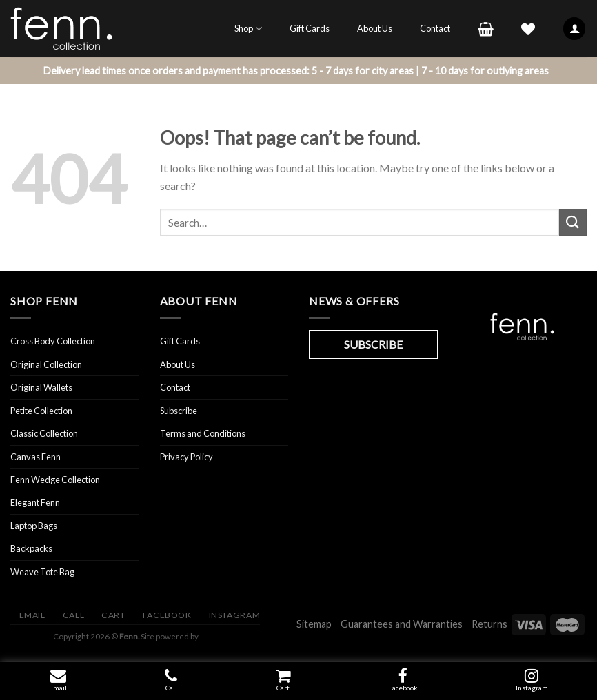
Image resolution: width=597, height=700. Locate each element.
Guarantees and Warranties (402, 624)
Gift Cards (310, 28)
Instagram (235, 615)
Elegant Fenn (35, 502)
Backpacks (31, 548)
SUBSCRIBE (373, 344)
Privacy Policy (186, 457)
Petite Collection (41, 411)
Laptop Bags (34, 526)
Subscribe (179, 411)
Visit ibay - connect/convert (210, 637)
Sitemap (314, 624)
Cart (283, 688)
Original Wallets (41, 387)
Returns (489, 624)
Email (58, 688)
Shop (248, 29)
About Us (375, 28)
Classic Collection (44, 433)
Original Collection (46, 364)
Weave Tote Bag (42, 572)
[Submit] (573, 222)
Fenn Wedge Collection (55, 480)
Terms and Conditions (203, 433)
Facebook (403, 688)
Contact (435, 28)
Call (171, 688)
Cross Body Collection (53, 341)
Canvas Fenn (36, 457)
